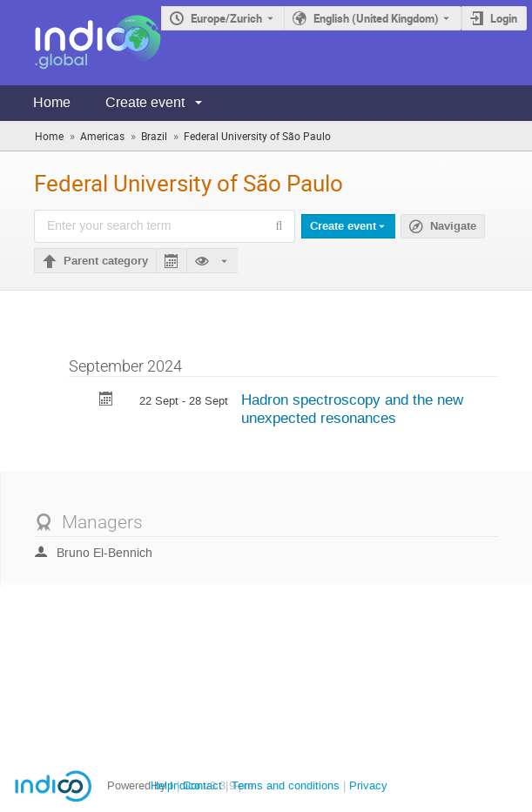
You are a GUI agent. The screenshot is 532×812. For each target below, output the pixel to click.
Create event (145, 102)
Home (52, 102)
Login (504, 18)
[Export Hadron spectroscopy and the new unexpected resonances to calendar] (106, 401)
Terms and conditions (286, 785)
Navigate (453, 226)
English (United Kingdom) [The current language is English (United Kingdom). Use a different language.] (376, 18)
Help (162, 785)
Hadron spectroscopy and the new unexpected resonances (352, 409)
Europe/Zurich (226, 18)
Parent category (106, 261)
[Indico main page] (81, 43)
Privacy (368, 785)
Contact (202, 785)
